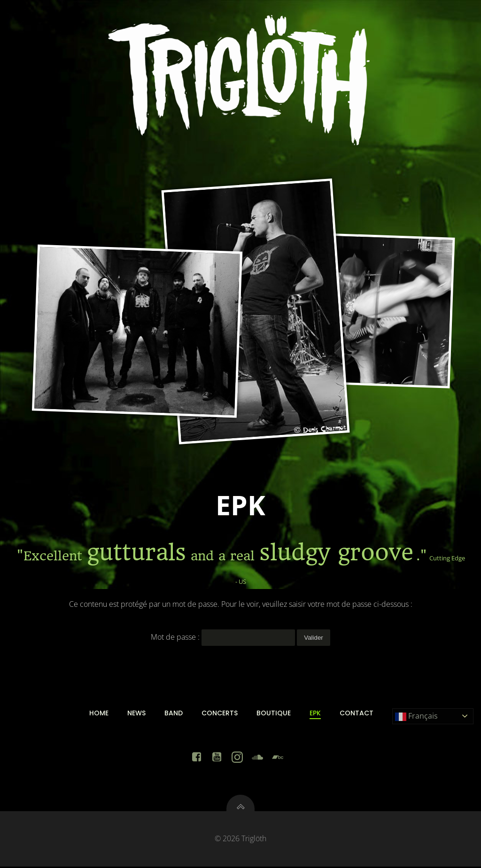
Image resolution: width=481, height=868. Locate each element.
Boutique (274, 713)
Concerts (220, 713)
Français (416, 717)
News (136, 713)
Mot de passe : (223, 637)
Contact (357, 713)
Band (174, 713)
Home (99, 713)
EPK (315, 713)
